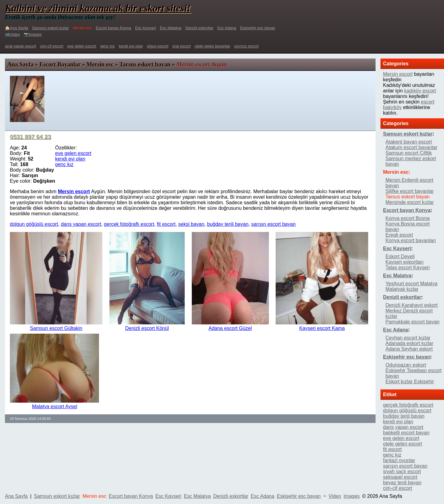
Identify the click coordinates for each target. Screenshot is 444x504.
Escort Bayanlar (60, 64)
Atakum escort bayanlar (411, 147)
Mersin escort (398, 74)
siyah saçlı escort (402, 471)
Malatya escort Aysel (55, 406)
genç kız (108, 46)
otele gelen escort (402, 444)
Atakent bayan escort (409, 142)
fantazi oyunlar (399, 460)
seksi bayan (191, 224)
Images (351, 496)
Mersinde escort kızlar (410, 202)
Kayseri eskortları (405, 262)
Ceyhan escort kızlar (408, 338)
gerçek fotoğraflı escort (129, 224)
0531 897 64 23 (30, 137)
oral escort (182, 46)
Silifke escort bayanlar (410, 191)
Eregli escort (399, 235)
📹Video (12, 34)
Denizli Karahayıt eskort (411, 305)
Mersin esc (100, 64)
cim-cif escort (52, 46)
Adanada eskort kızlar (409, 343)
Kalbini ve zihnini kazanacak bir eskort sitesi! (98, 8)
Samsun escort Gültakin (56, 328)
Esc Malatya (171, 28)
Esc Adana (227, 28)
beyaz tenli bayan (402, 483)
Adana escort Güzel (230, 328)
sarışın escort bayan (273, 224)
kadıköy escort (420, 91)
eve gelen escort (82, 46)
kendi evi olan (131, 46)
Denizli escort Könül (147, 328)
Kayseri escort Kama (322, 328)
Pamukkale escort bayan (412, 322)
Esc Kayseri (146, 28)
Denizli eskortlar (199, 28)
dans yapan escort (81, 224)
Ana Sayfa (21, 64)
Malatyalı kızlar (402, 289)
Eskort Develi (400, 256)
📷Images (33, 34)
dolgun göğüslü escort (34, 224)
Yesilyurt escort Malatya (411, 284)
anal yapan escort (21, 46)
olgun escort (158, 46)
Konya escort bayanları (411, 240)
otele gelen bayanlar (212, 46)
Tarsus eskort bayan (145, 64)
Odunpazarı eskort (406, 365)
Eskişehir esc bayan (258, 28)
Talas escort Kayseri (407, 268)
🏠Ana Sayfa (16, 28)
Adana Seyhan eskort (409, 349)
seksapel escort (400, 477)
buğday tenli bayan (228, 224)
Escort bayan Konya (114, 28)
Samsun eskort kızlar (50, 28)
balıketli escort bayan (406, 433)
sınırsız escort (246, 46)
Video (335, 496)
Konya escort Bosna (407, 218)
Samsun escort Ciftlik (409, 153)
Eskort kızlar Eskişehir (410, 382)
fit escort (166, 224)
